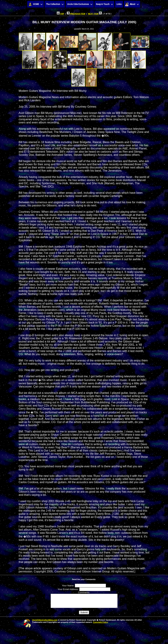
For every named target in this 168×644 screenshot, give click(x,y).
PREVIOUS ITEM (76, 14)
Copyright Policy (100, 625)
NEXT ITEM (95, 14)
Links (119, 4)
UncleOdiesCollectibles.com (45, 623)
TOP (60, 14)
